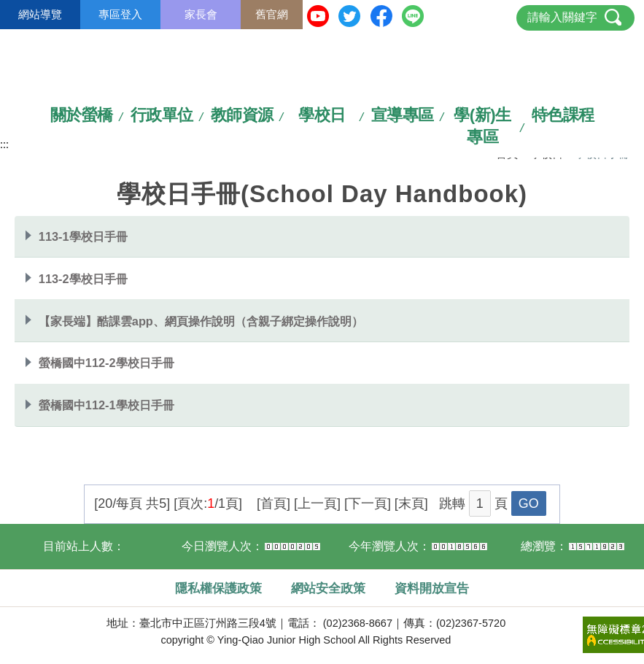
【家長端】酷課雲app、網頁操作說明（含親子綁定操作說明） (201, 321)
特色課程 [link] (563, 115)
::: (4, 144)
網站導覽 (40, 15)
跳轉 (452, 503)
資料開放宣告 (432, 588)
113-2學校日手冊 (83, 279)
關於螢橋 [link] (82, 115)
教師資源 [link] (242, 115)
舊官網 (272, 15)
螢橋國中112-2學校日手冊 (106, 363)
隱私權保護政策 (218, 588)
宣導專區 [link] (403, 115)
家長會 (201, 15)
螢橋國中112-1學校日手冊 (106, 405)
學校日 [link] (322, 115)
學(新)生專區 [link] (482, 126)
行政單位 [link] (162, 115)
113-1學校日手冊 (83, 236)
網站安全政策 (328, 588)
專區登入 (120, 15)
